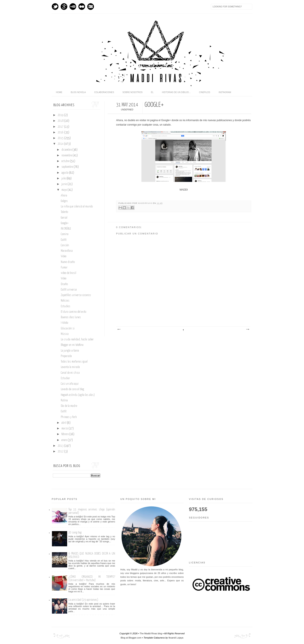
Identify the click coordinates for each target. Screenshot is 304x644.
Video (64, 256)
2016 (61, 133)
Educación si (68, 329)
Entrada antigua (247, 329)
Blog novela (78, 92)
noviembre (67, 156)
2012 (61, 452)
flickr (82, 7)
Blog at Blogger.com (131, 638)
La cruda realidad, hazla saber (77, 340)
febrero (65, 434)
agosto (65, 173)
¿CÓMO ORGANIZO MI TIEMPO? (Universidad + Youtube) (92, 578)
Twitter (55, 7)
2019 (61, 115)
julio (64, 179)
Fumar (64, 268)
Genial (64, 218)
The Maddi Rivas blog (151, 633)
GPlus (64, 7)
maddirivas (145, 203)
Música (65, 334)
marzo (65, 429)
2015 (61, 138)
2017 (61, 127)
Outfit (64, 240)
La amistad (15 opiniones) (83, 600)
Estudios (66, 306)
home (59, 92)
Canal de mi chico (70, 373)
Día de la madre (69, 406)
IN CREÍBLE (66, 229)
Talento (64, 212)
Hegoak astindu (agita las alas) (78, 395)
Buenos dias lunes (71, 317)
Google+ (65, 223)
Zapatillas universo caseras (76, 295)
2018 (61, 121)
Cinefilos (205, 92)
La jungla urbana (70, 351)
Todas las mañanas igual (74, 362)
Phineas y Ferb (69, 417)
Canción (65, 245)
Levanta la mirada (70, 367)
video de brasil (69, 273)
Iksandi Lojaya (176, 638)
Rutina (64, 400)
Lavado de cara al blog (72, 389)
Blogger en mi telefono (72, 345)
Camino (65, 234)
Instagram (91, 7)
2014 (61, 144)
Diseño (64, 284)
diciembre (67, 150)
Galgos (64, 201)
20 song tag (75, 532)
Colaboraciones (104, 92)
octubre (66, 161)
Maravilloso (67, 251)
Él (152, 92)
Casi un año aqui (70, 384)
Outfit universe (69, 290)
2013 (61, 446)
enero (65, 440)
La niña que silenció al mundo (77, 207)
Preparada (66, 356)
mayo (64, 190)
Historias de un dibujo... (176, 92)
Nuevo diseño (68, 262)
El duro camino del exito (73, 312)
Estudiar (65, 378)
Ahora (64, 196)
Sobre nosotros (132, 92)
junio (64, 184)
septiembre (68, 167)
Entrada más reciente (119, 329)
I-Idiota (64, 323)
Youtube (73, 7)
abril (64, 423)
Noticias (65, 301)
